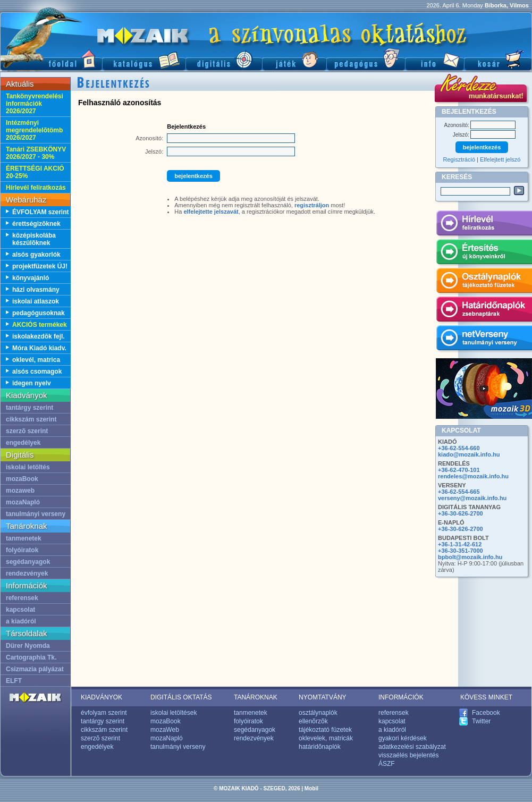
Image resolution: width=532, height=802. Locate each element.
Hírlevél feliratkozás (36, 188)
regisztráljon (312, 205)
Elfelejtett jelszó (500, 159)
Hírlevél (484, 225)
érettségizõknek (36, 224)
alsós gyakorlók (36, 255)
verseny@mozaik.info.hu (472, 498)
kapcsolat (20, 610)
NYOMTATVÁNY (323, 697)
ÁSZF (387, 764)
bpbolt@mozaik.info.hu (470, 557)
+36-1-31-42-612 (460, 544)
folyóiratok (22, 550)
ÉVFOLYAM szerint (40, 212)
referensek (22, 598)
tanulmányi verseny (36, 514)
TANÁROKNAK (256, 697)
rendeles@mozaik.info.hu (473, 476)
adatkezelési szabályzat (412, 747)
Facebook (486, 713)
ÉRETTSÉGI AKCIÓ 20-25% (35, 172)
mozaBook (22, 479)
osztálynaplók (318, 713)
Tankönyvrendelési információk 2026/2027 (35, 104)
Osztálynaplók (484, 282)
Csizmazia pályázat (35, 669)
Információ (434, 59)
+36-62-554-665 (459, 492)
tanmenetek (24, 538)
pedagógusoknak (39, 313)
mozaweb (20, 491)
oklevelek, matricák (326, 738)
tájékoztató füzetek (325, 730)
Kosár (498, 59)
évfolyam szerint (104, 713)
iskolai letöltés (28, 467)
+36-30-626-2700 (461, 513)
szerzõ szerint (27, 431)
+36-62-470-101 (459, 470)
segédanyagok (28, 562)
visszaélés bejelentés (408, 755)
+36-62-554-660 (459, 448)
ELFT (14, 681)
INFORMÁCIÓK (401, 697)
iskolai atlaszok (36, 301)
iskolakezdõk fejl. (39, 336)
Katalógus (144, 59)
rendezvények (27, 573)
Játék (294, 59)
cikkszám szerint (31, 419)
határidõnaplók (320, 747)
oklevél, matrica (36, 360)
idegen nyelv (32, 383)
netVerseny (484, 340)
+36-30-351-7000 (461, 551)
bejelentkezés (193, 176)
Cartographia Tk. (31, 657)
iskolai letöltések (174, 713)
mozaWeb (165, 730)
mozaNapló (23, 502)
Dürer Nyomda (28, 646)
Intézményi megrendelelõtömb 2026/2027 (34, 130)
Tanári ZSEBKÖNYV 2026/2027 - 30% (36, 153)
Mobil (311, 788)
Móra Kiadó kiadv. (39, 348)
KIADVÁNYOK (102, 697)
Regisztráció (459, 159)
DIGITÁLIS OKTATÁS (181, 697)
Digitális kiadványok (224, 59)
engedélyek (23, 443)
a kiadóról (21, 621)
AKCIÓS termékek (40, 325)
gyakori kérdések (403, 738)
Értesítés (484, 254)
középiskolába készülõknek (34, 239)
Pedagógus (366, 59)
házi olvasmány (36, 290)
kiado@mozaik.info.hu (469, 454)
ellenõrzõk (313, 721)
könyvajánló (31, 278)
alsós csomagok (37, 372)
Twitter (481, 721)
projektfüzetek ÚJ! (40, 266)
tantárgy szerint (29, 408)
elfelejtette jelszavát (211, 212)
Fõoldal (51, 59)
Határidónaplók (484, 311)
